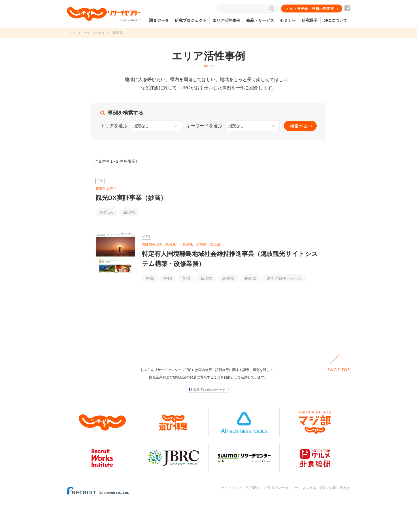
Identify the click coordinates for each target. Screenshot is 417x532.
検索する (299, 126)
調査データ (159, 20)
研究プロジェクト (191, 20)
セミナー (288, 20)
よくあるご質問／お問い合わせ (326, 520)
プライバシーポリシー (281, 520)
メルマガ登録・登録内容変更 (310, 9)
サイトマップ (231, 520)
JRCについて (335, 20)
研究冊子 (310, 20)
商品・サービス (260, 20)
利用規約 (253, 520)
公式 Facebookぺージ (207, 422)
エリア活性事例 (226, 20)
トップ (72, 33)
